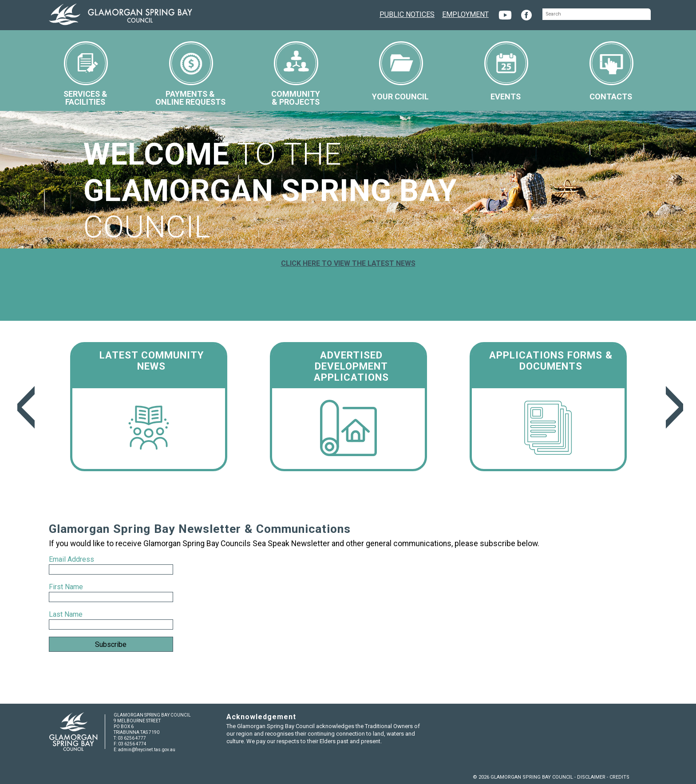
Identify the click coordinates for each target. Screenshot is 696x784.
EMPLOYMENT (465, 14)
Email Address (72, 559)
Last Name (66, 614)
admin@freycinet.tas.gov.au (147, 750)
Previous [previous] (24, 407)
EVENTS (506, 71)
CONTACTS (611, 71)
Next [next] (672, 407)
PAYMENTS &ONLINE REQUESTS (190, 74)
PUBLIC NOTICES (407, 14)
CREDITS (619, 777)
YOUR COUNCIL (400, 71)
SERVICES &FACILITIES (86, 74)
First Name (66, 587)
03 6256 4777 (132, 738)
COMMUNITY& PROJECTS (296, 74)
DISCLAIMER (591, 777)
